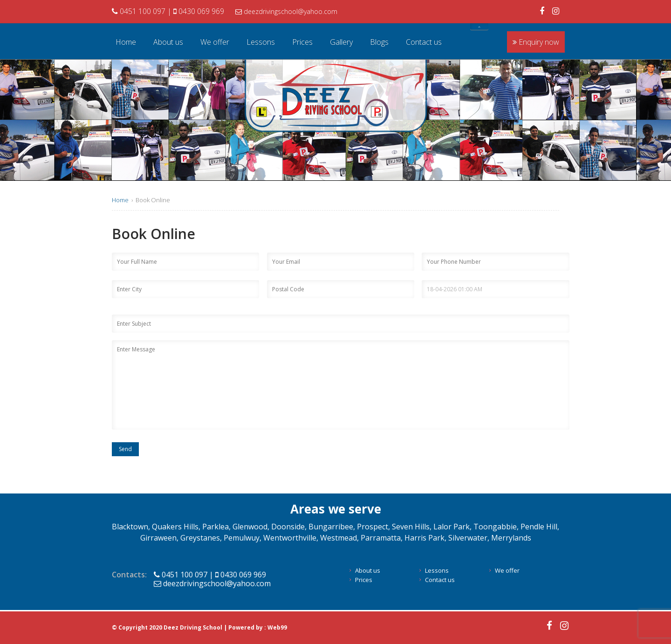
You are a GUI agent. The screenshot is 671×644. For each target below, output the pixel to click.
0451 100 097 (140, 11)
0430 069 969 (199, 11)
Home (126, 42)
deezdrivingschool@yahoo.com (286, 11)
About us (168, 42)
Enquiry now (536, 42)
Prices (302, 42)
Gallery (341, 42)
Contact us (424, 42)
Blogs (379, 42)
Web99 (277, 627)
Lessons (261, 42)
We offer (215, 42)
